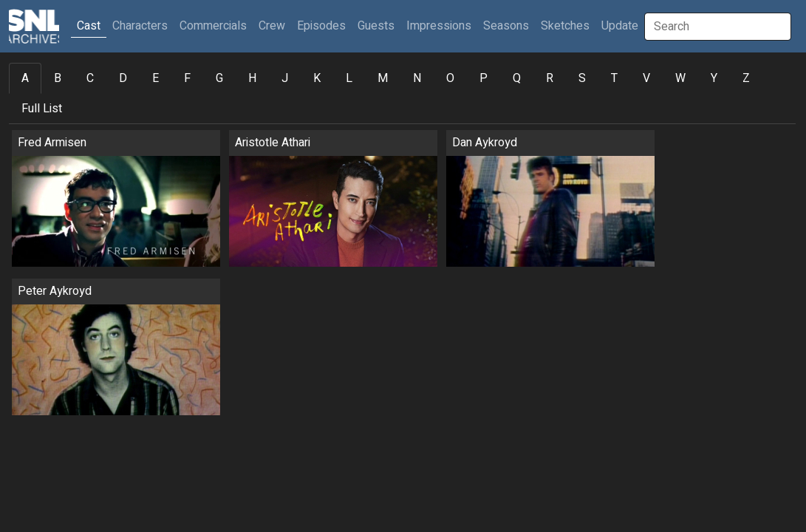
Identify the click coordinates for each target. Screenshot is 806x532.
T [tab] (614, 78)
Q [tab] (517, 78)
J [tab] (285, 78)
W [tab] (680, 78)
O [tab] (450, 78)
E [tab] (156, 78)
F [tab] (187, 78)
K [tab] (317, 78)
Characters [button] (140, 26)
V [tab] (646, 78)
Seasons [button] (506, 26)
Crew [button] (272, 26)
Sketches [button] (565, 26)
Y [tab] (714, 78)
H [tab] (252, 78)
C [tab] (90, 78)
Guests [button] (376, 26)
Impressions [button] (439, 26)
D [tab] (123, 78)
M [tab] (383, 78)
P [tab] (484, 78)
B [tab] (58, 78)
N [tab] (417, 78)
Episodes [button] (321, 26)
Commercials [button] (213, 26)
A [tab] (25, 78)
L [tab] (349, 78)
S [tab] (582, 78)
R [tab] (550, 78)
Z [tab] (746, 78)
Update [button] (620, 26)
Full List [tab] (42, 109)
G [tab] (219, 78)
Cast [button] (92, 25)
